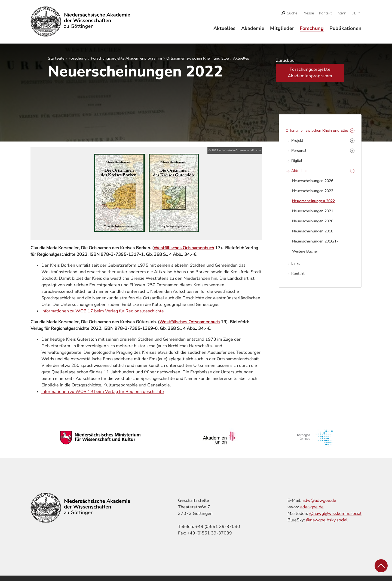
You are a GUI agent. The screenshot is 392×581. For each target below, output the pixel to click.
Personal (299, 151)
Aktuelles (224, 28)
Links (296, 264)
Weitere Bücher (305, 251)
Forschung (312, 28)
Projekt (297, 141)
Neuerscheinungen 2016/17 (315, 241)
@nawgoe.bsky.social (327, 520)
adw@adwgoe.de (319, 500)
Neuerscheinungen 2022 (313, 201)
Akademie (253, 28)
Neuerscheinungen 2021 (313, 211)
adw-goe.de (312, 507)
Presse (308, 13)
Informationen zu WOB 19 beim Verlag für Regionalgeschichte (103, 392)
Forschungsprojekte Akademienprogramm (126, 58)
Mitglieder (282, 28)
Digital (297, 161)
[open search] (290, 13)
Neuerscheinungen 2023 (313, 191)
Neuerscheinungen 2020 (313, 221)
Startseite (56, 58)
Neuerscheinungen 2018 (313, 231)
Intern (342, 13)
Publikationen (345, 28)
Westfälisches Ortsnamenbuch (184, 248)
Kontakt (325, 13)
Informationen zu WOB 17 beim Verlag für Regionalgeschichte (103, 311)
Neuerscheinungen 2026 (313, 181)
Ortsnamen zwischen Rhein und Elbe (197, 58)
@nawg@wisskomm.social (335, 514)
